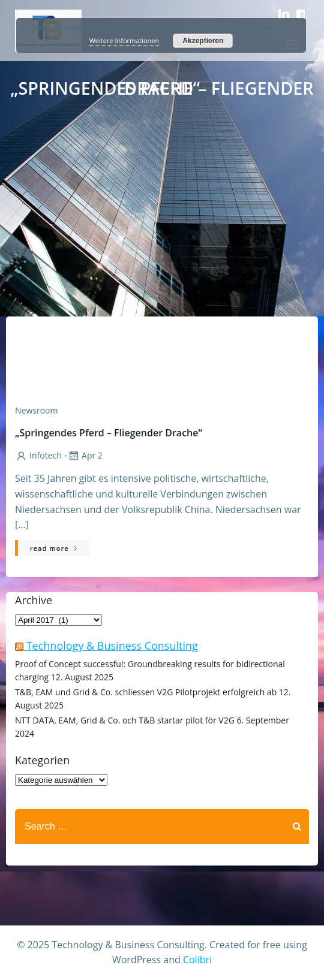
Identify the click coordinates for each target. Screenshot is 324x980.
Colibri (197, 960)
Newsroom (36, 410)
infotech (38, 455)
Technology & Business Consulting (112, 646)
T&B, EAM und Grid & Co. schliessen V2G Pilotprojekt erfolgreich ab (146, 692)
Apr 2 (85, 455)
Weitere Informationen (124, 40)
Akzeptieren (203, 41)
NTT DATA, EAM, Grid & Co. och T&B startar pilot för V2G (125, 720)
